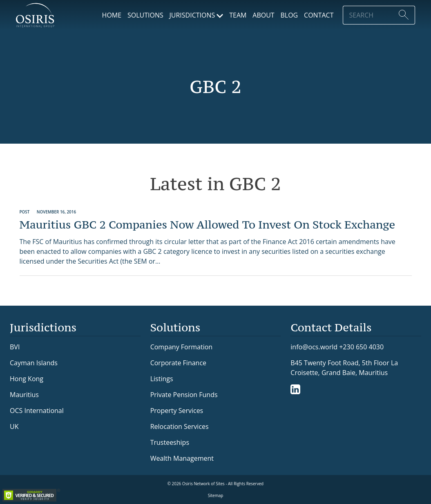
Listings (162, 379)
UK (14, 426)
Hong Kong (27, 379)
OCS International (37, 411)
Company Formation (181, 347)
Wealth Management (182, 458)
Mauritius (24, 395)
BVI (15, 347)
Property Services (177, 411)
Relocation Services (180, 426)
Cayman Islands (34, 363)
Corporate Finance (178, 363)
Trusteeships (170, 442)
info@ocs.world (314, 347)
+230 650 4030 (361, 347)
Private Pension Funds (184, 395)
